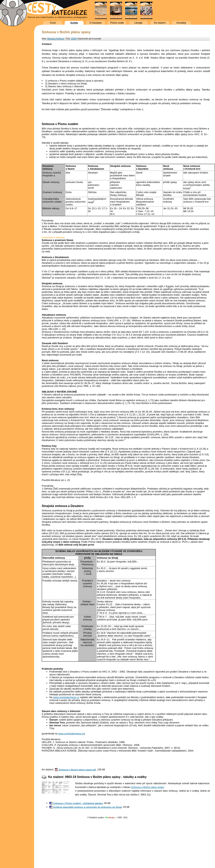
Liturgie (138, 23)
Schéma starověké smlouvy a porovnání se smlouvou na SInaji (87, 807)
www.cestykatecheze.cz (66, 697)
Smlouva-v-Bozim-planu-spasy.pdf (77, 769)
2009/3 (74, 39)
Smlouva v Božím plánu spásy (148, 787)
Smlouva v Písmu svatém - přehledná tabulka (78, 803)
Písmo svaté (117, 23)
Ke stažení (160, 23)
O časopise (95, 23)
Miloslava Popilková (56, 39)
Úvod (53, 23)
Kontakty (181, 23)
